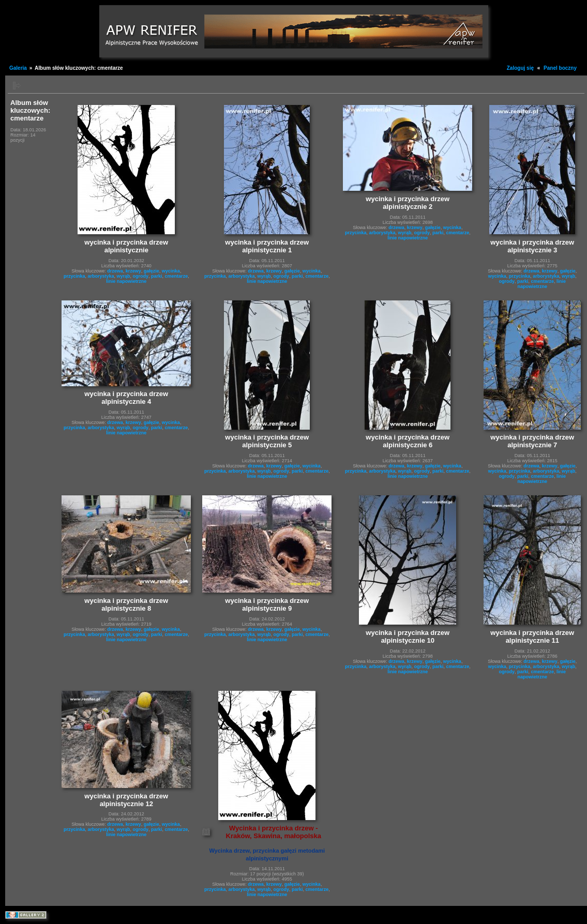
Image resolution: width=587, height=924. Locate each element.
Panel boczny (560, 68)
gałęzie (152, 271)
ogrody (141, 276)
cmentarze (177, 276)
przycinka (74, 276)
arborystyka (101, 276)
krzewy (133, 271)
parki (157, 276)
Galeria (18, 68)
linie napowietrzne (126, 281)
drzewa (115, 271)
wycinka (171, 271)
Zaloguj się (520, 68)
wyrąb (124, 276)
